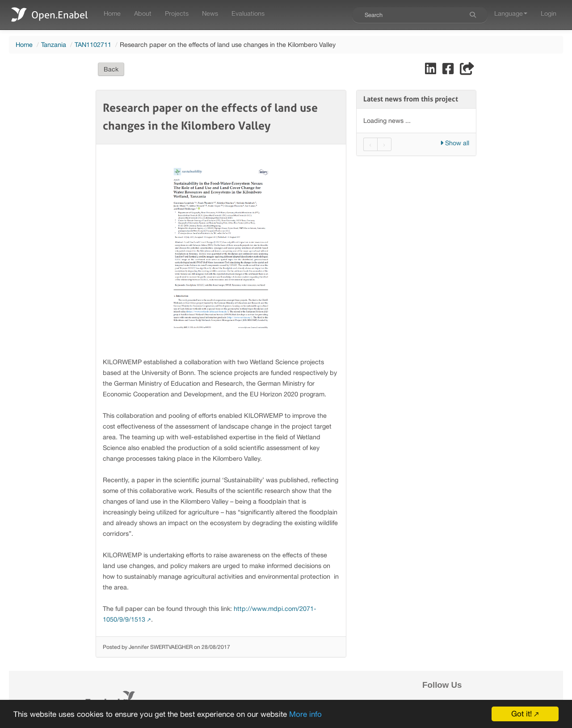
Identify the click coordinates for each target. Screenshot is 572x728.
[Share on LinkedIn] (431, 71)
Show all (455, 143)
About (143, 13)
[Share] (467, 71)
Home (112, 13)
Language (511, 13)
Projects (177, 13)
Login (549, 13)
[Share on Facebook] (449, 71)
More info (305, 714)
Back (111, 69)
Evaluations (248, 13)
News (210, 13)
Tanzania (54, 44)
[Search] (473, 15)
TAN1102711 (93, 44)
